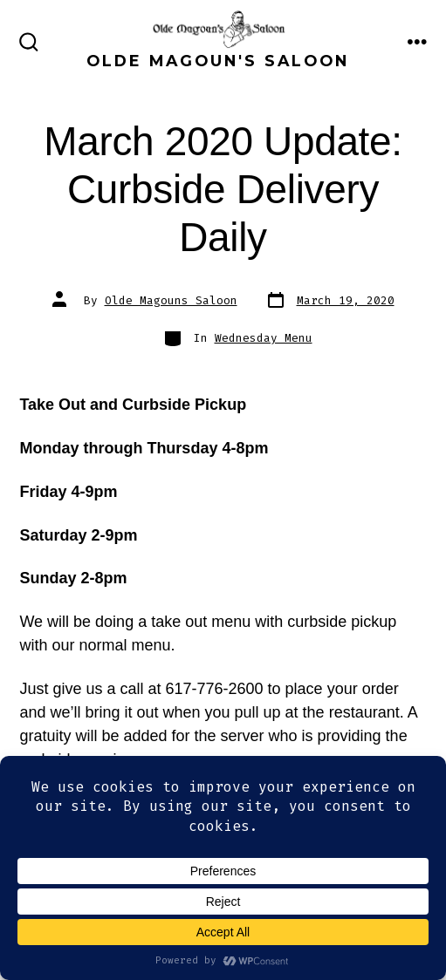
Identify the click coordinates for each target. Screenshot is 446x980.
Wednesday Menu (264, 338)
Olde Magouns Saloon (171, 300)
